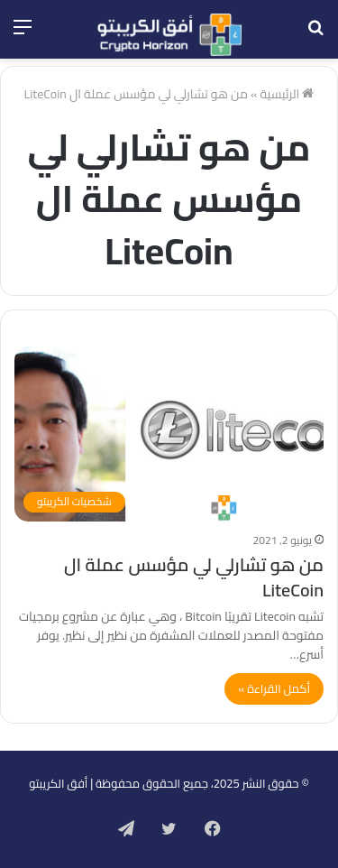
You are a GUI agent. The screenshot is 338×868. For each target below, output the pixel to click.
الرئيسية (287, 94)
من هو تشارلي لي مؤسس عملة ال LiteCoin (194, 577)
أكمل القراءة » (274, 688)
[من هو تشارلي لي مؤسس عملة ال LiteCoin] (169, 434)
